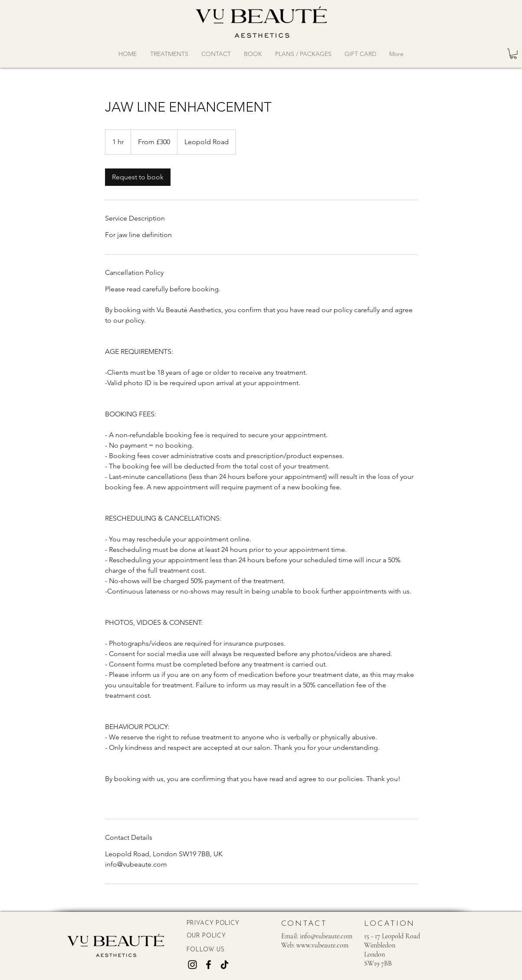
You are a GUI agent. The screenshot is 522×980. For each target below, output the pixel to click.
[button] (513, 54)
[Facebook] (208, 965)
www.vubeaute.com (322, 945)
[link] (138, 177)
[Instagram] (192, 965)
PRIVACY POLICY (213, 923)
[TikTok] (225, 965)
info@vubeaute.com (326, 936)
